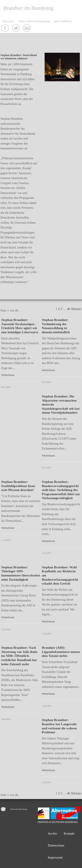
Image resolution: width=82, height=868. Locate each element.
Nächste (76, 309)
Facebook (5, 29)
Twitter (16, 29)
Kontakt (27, 29)
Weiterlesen (8, 375)
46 (68, 309)
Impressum (55, 857)
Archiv (53, 833)
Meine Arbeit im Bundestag (34, 21)
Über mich (8, 21)
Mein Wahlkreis (63, 21)
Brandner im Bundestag (28, 8)
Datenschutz (56, 845)
